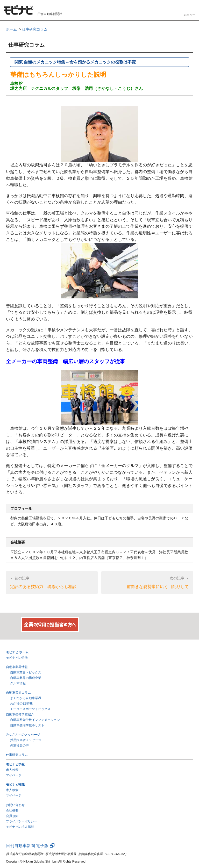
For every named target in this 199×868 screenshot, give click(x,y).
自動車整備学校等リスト (27, 725)
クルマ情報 (18, 683)
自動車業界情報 (17, 667)
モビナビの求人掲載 (20, 827)
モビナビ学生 (15, 764)
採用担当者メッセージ (26, 740)
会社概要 (12, 810)
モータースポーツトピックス (30, 709)
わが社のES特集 (22, 704)
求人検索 (12, 770)
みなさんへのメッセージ (23, 735)
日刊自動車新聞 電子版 (30, 846)
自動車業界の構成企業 (26, 678)
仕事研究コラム (17, 755)
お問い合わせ (15, 805)
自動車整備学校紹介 (20, 714)
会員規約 (12, 816)
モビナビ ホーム (17, 652)
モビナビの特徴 (17, 658)
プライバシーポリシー (22, 821)
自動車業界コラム (18, 693)
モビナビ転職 (15, 785)
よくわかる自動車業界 (26, 698)
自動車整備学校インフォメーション (35, 720)
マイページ (14, 775)
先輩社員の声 (19, 745)
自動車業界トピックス (26, 672)
